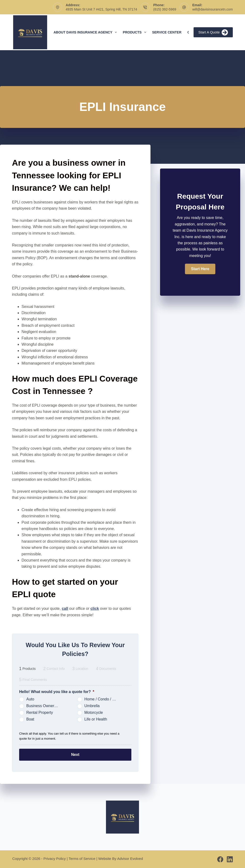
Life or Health (96, 719)
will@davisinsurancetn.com (213, 9)
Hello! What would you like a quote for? (57, 692)
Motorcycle (94, 712)
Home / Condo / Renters (103, 699)
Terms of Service (82, 858)
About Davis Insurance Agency (86, 32)
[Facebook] (220, 859)
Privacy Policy (55, 858)
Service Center (167, 32)
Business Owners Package (45, 706)
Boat (30, 719)
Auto (30, 699)
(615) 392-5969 (165, 9)
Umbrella (92, 706)
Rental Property (40, 712)
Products (135, 32)
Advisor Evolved (130, 858)
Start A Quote (213, 32)
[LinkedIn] (230, 859)
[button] (200, 269)
